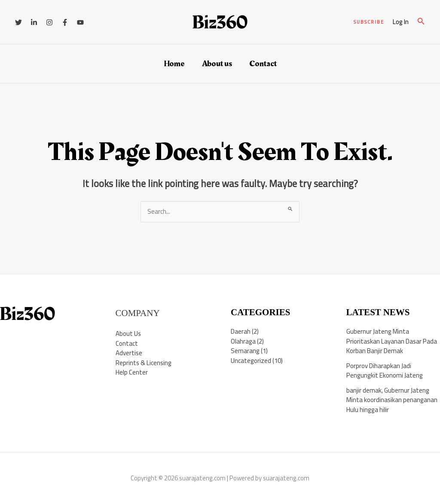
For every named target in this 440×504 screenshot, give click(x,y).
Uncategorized (251, 361)
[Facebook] (65, 22)
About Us (128, 333)
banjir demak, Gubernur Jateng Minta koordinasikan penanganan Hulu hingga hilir (392, 400)
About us (217, 64)
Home (174, 64)
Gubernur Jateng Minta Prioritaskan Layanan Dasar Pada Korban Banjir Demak (392, 341)
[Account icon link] (401, 22)
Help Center (132, 372)
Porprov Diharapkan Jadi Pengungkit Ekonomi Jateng (385, 371)
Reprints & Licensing (144, 363)
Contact (263, 64)
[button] (369, 22)
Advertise (129, 353)
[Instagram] (49, 22)
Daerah (241, 331)
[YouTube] (80, 22)
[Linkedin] (34, 22)
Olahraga (243, 341)
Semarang (245, 351)
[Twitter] (18, 22)
